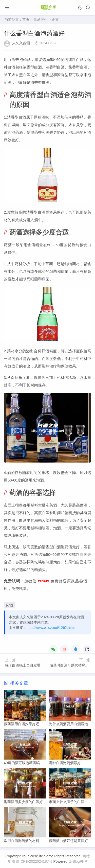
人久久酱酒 (21, 43)
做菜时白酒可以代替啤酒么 (71, 665)
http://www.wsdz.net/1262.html (51, 628)
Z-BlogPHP (78, 861)
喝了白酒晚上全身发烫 (23, 665)
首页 (26, 19)
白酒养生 (41, 19)
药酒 (9, 605)
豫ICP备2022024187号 (34, 861)
